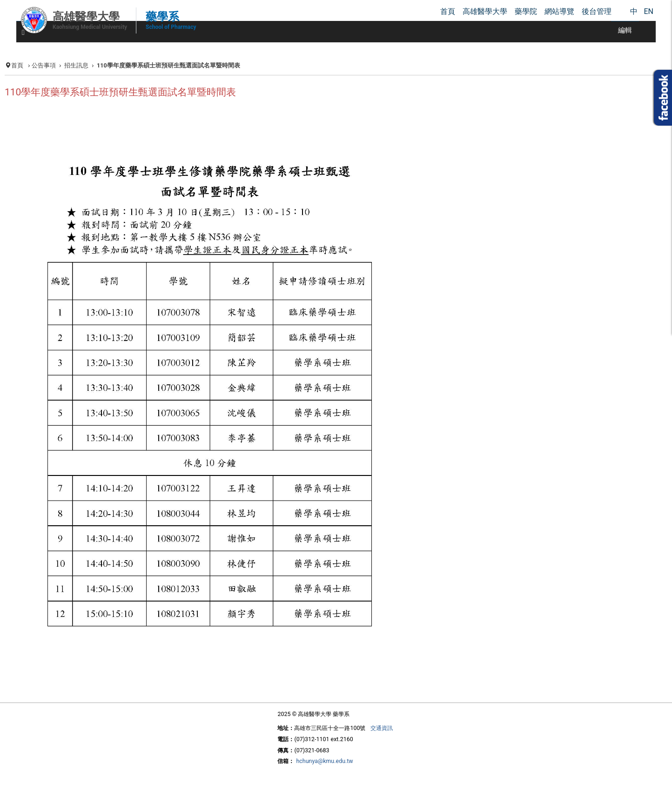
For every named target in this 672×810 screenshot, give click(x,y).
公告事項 (44, 65)
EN (648, 11)
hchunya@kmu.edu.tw (324, 761)
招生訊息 (76, 65)
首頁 (17, 65)
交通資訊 (382, 728)
